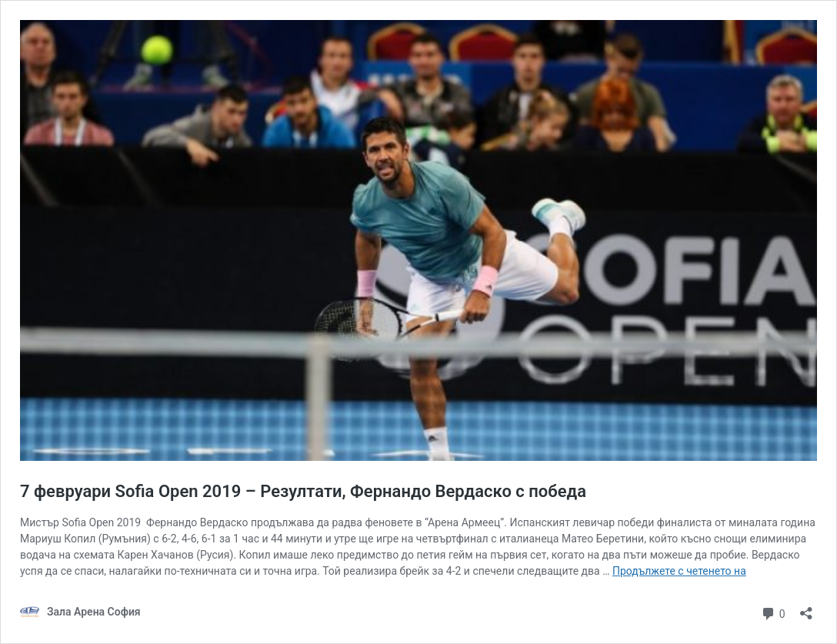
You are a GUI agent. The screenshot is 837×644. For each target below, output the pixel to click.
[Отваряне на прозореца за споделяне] (806, 608)
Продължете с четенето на (679, 571)
